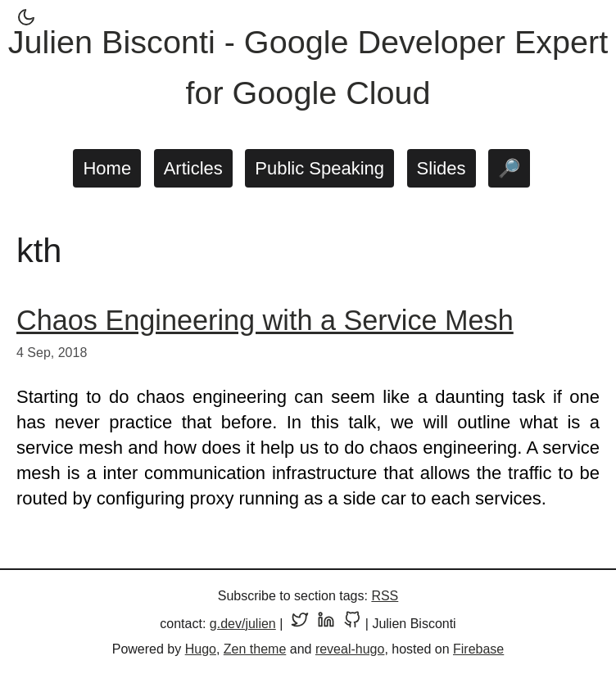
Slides (442, 168)
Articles (193, 168)
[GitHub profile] (352, 624)
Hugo (201, 649)
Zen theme (255, 649)
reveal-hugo (350, 649)
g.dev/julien (243, 624)
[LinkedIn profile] (326, 624)
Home (107, 168)
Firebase (478, 649)
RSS (385, 596)
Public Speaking (319, 168)
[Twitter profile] (300, 624)
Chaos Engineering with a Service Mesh (265, 320)
